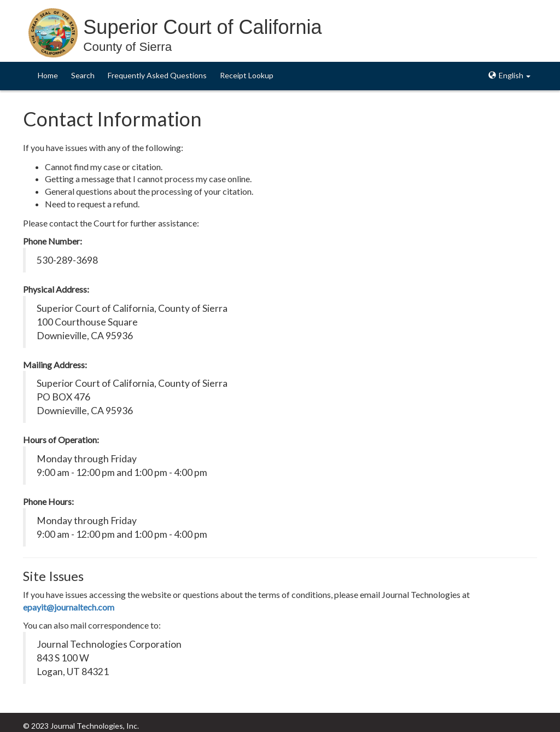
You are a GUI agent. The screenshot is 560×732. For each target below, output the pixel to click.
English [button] (509, 75)
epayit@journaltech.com (69, 607)
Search (83, 75)
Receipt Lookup (247, 75)
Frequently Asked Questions (157, 75)
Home (48, 75)
